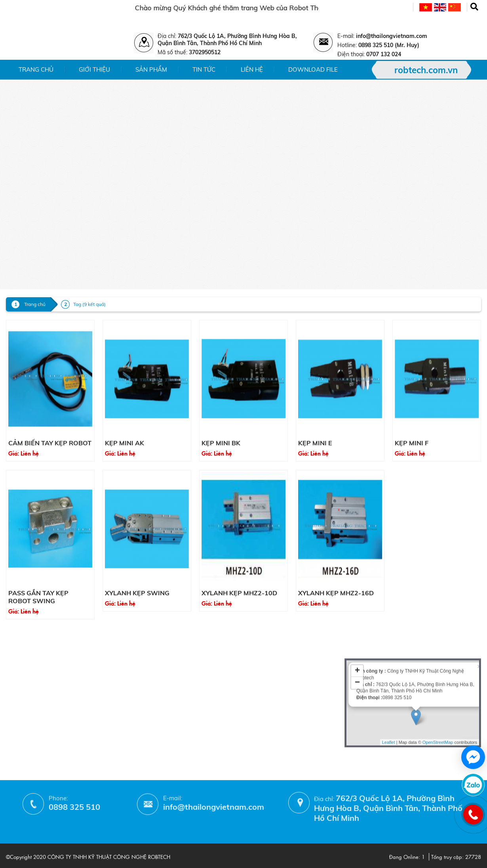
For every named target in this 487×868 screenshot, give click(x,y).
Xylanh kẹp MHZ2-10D (239, 593)
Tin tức (204, 69)
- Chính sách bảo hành (124, 690)
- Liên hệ (18, 671)
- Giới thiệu (21, 637)
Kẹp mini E (315, 443)
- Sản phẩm (22, 649)
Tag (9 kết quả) (89, 304)
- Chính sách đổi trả (120, 679)
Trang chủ (36, 69)
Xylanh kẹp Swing (137, 593)
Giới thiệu (94, 69)
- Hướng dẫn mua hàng (125, 713)
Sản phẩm (151, 69)
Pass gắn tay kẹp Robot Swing (38, 597)
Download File (313, 69)
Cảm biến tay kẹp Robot (50, 443)
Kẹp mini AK (125, 443)
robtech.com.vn (426, 70)
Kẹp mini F (412, 443)
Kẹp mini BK (221, 443)
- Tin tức (17, 660)
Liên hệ (252, 69)
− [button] (357, 638)
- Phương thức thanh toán (129, 702)
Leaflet (389, 697)
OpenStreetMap (438, 697)
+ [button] (357, 627)
